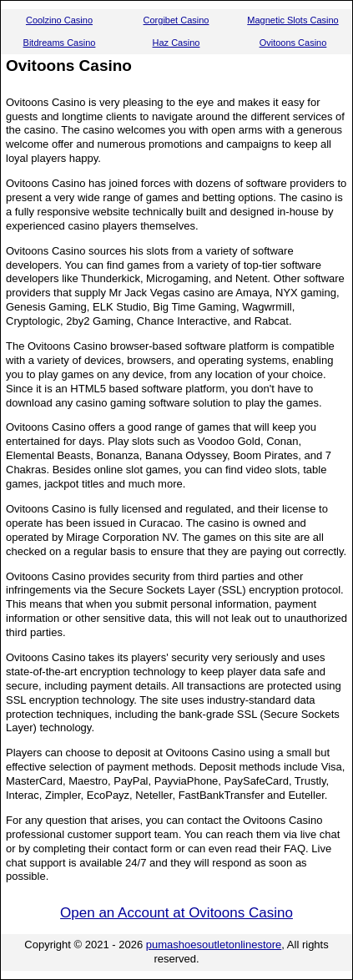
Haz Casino (176, 43)
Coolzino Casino (59, 20)
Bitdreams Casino (60, 43)
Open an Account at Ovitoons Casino (176, 913)
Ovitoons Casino (293, 43)
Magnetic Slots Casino (292, 20)
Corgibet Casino (176, 20)
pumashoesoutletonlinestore (214, 945)
